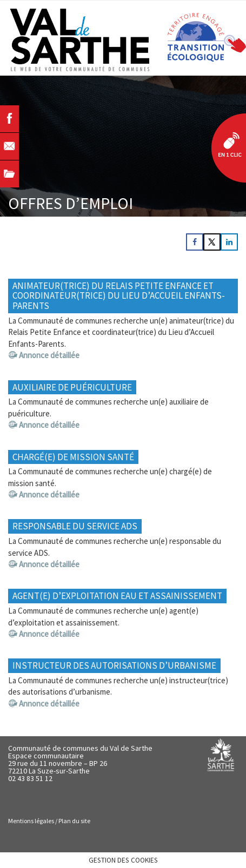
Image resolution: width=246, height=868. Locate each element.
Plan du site (74, 821)
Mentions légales (31, 821)
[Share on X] (212, 242)
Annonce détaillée (49, 355)
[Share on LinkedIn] (229, 242)
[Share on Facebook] (195, 242)
